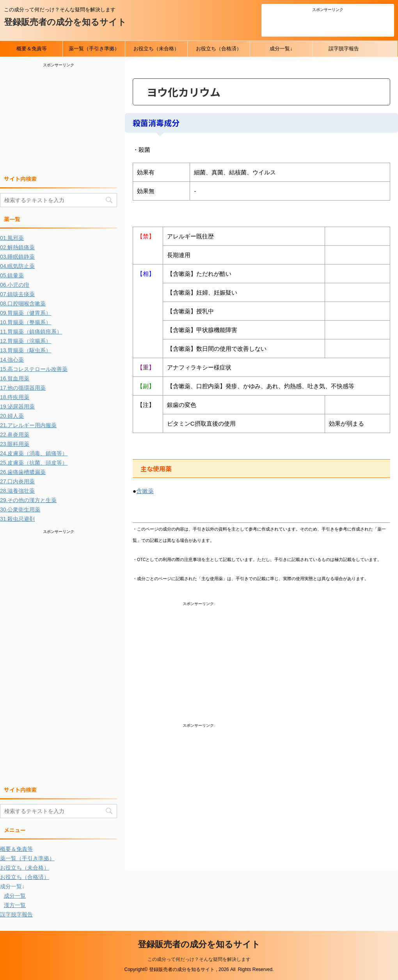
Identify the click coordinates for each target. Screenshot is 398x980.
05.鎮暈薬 (12, 275)
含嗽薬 (145, 491)
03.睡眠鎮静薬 (17, 257)
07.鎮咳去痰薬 (17, 294)
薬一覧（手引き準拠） (94, 49)
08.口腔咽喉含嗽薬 (23, 304)
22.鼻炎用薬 (15, 435)
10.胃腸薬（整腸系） (26, 322)
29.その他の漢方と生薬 (28, 500)
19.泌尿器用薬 (17, 407)
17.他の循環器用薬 (23, 388)
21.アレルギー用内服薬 (28, 425)
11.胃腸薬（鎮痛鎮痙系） (31, 332)
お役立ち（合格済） (219, 49)
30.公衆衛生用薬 (20, 510)
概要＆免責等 (32, 49)
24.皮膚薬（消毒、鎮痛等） (34, 453)
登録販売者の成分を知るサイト (65, 22)
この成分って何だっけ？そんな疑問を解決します (199, 959)
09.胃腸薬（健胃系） (26, 313)
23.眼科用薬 (15, 444)
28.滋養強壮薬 (17, 491)
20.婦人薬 (12, 416)
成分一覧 (15, 896)
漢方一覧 (15, 905)
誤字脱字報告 (344, 49)
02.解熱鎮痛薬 (17, 247)
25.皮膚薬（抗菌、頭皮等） (34, 463)
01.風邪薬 (12, 238)
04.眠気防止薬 (17, 266)
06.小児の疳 (15, 285)
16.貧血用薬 (15, 378)
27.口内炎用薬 (17, 481)
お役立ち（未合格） (156, 49)
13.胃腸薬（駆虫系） (26, 350)
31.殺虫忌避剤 (17, 519)
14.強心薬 (12, 360)
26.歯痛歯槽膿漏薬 (23, 472)
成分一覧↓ (281, 49)
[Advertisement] (328, 23)
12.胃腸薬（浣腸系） (26, 341)
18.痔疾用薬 (15, 397)
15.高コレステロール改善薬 (34, 369)
